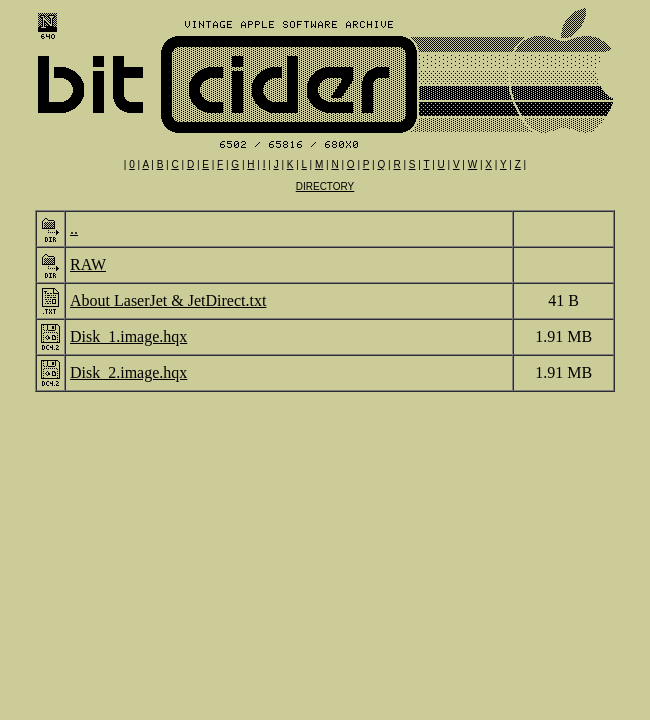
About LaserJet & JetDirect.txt (168, 300)
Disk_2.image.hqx (128, 372)
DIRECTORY (325, 186)
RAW (88, 264)
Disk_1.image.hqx (128, 336)
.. (74, 228)
